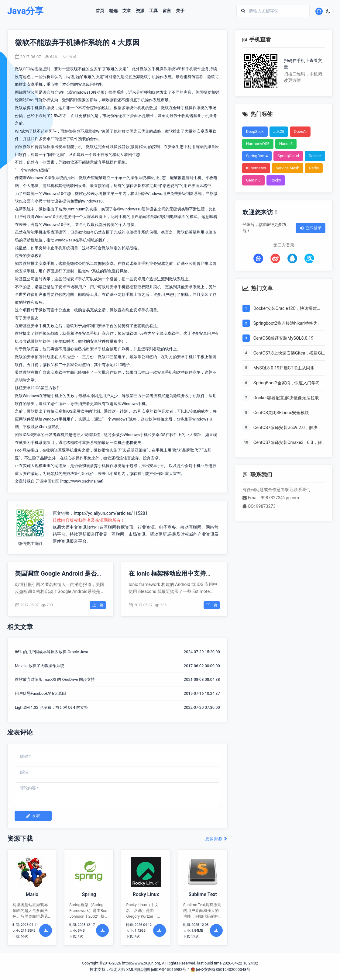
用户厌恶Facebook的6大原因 (40, 693)
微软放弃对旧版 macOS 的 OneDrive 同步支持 (55, 679)
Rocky (276, 180)
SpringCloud (288, 156)
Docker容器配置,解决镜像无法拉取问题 (288, 398)
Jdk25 (279, 132)
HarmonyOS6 (258, 144)
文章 (127, 11)
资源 (140, 11)
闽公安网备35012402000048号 (220, 970)
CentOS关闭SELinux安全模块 (281, 413)
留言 (167, 11)
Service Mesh (288, 168)
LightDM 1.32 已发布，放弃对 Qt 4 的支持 (52, 707)
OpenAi (300, 132)
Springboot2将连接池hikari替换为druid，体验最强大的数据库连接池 (286, 324)
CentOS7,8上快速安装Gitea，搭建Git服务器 (288, 354)
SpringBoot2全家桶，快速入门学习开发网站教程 (289, 383)
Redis (314, 168)
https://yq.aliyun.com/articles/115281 (111, 513)
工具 (153, 11)
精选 (113, 11)
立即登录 (311, 228)
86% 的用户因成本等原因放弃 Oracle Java (52, 652)
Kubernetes (256, 168)
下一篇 (212, 605)
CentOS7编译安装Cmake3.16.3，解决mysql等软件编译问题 (288, 443)
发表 (33, 816)
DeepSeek (255, 132)
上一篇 (98, 605)
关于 (180, 11)
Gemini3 (253, 180)
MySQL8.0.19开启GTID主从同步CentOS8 (284, 369)
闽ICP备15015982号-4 (170, 970)
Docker (315, 156)
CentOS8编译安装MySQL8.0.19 (283, 338)
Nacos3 (286, 144)
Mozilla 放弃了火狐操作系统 (39, 666)
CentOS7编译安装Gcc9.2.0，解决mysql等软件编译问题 (285, 428)
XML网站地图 (138, 970)
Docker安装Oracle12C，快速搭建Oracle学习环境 (285, 309)
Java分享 (25, 11)
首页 (100, 11)
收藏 (70, 57)
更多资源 (216, 839)
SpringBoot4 (257, 156)
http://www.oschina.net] (82, 481)
